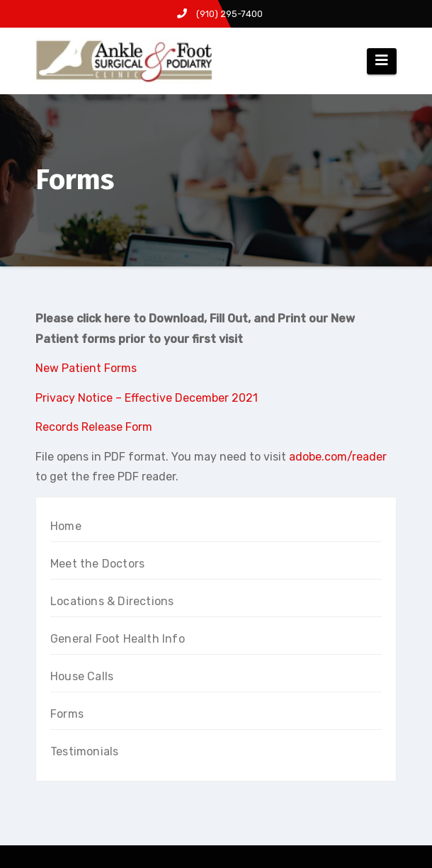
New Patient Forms (86, 368)
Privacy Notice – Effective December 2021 (147, 398)
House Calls (82, 676)
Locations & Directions (112, 601)
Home (66, 526)
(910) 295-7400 (220, 14)
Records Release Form (94, 427)
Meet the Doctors (97, 564)
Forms (67, 714)
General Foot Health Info (118, 639)
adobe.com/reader (338, 457)
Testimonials (84, 751)
